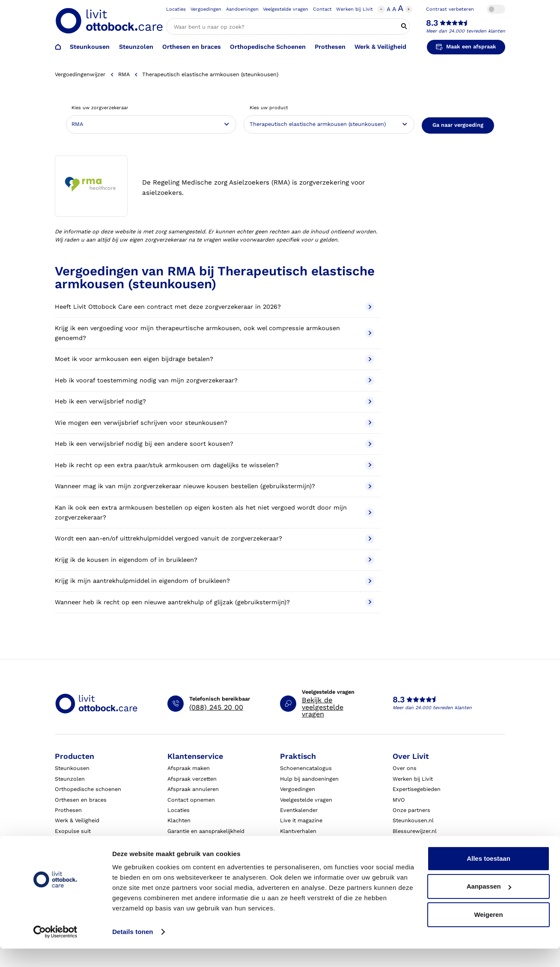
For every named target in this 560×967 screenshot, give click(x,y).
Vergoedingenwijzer (80, 74)
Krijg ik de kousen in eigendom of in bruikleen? (214, 560)
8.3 (432, 23)
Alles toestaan (489, 877)
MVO (399, 800)
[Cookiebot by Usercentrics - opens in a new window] (55, 950)
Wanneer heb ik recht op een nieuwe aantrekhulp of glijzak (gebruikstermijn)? (214, 602)
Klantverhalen (298, 831)
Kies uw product (269, 108)
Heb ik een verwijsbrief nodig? (214, 401)
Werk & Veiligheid (380, 47)
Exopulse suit (73, 831)
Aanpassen (489, 905)
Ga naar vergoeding (458, 125)
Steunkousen (90, 47)
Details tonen (133, 950)
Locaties (176, 9)
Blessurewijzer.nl (415, 831)
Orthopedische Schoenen (268, 47)
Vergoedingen (206, 9)
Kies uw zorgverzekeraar (100, 108)
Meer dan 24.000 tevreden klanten (466, 31)
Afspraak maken (189, 768)
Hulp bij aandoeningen (309, 779)
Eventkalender (299, 810)
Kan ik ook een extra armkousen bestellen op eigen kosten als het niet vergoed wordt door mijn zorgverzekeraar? (214, 513)
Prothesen (330, 47)
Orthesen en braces (192, 47)
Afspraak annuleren (193, 789)
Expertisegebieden (417, 789)
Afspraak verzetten (192, 779)
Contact (322, 9)
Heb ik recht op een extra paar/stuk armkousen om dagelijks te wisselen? (214, 465)
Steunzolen (136, 47)
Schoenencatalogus (306, 768)
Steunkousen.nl (413, 820)
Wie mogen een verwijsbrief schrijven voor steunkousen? (214, 423)
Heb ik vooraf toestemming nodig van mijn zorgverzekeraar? (214, 381)
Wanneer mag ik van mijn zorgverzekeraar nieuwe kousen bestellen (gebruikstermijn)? (214, 486)
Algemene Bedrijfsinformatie (317, 841)
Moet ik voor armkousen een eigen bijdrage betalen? (214, 359)
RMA (124, 74)
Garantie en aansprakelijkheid (206, 831)
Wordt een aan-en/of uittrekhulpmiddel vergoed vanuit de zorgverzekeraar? (214, 539)
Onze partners (411, 810)
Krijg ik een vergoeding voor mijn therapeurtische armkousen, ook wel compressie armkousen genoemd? (214, 333)
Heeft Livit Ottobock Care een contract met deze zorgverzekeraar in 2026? (214, 307)
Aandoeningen (242, 9)
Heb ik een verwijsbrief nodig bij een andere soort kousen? (214, 444)
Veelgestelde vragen (286, 9)
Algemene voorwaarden (311, 852)
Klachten (179, 820)
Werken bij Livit (354, 9)
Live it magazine (301, 820)
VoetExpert (407, 841)
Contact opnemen (191, 800)
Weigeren (488, 933)
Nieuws (402, 852)
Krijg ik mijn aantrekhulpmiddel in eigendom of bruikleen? (214, 581)
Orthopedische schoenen (88, 789)
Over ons (405, 768)
